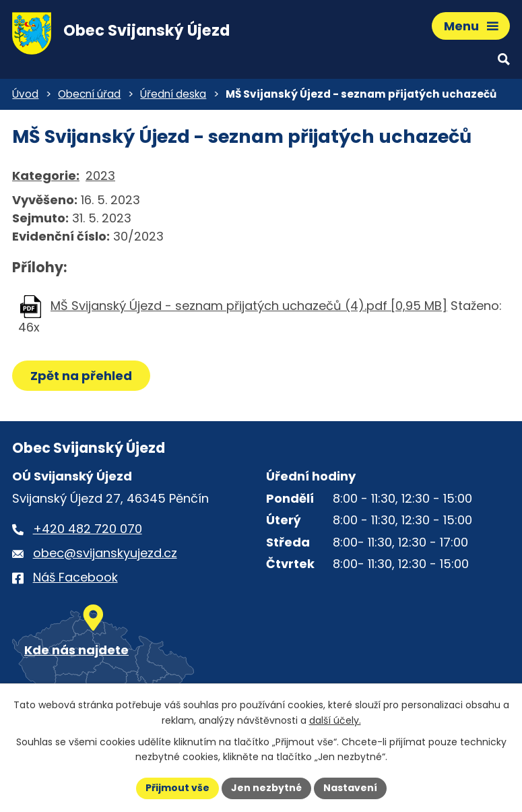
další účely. (335, 720)
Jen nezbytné (266, 788)
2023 (100, 176)
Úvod (25, 94)
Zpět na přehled (81, 376)
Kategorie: (46, 176)
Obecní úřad (89, 94)
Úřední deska (173, 94)
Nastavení (350, 788)
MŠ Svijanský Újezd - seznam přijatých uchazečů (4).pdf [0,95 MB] (249, 306)
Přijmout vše (177, 788)
